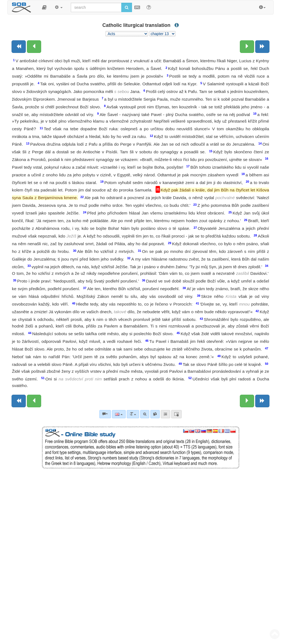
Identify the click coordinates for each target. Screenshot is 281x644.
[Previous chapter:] (34, 47)
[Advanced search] (145, 414)
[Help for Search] (149, 7)
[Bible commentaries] (105, 414)
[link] (155, 414)
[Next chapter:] (247, 47)
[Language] (119, 414)
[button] (44, 7)
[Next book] (262, 47)
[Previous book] (19, 47)
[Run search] (127, 7)
